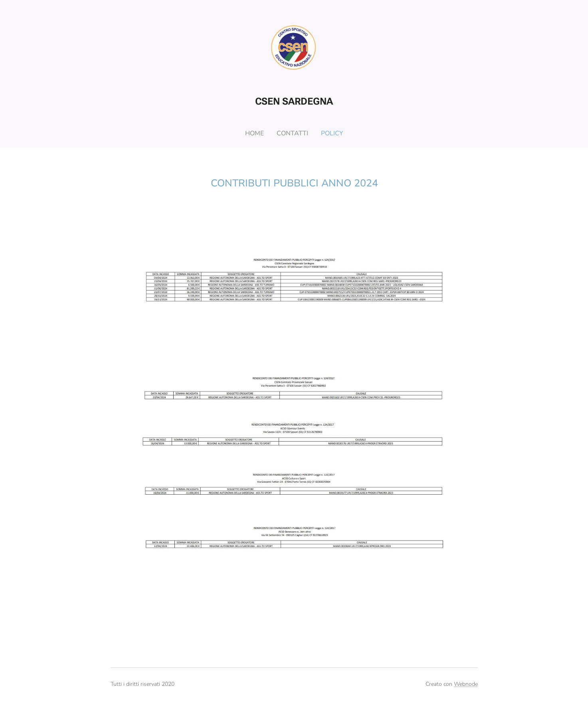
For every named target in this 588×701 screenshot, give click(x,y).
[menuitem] (255, 133)
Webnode (466, 684)
